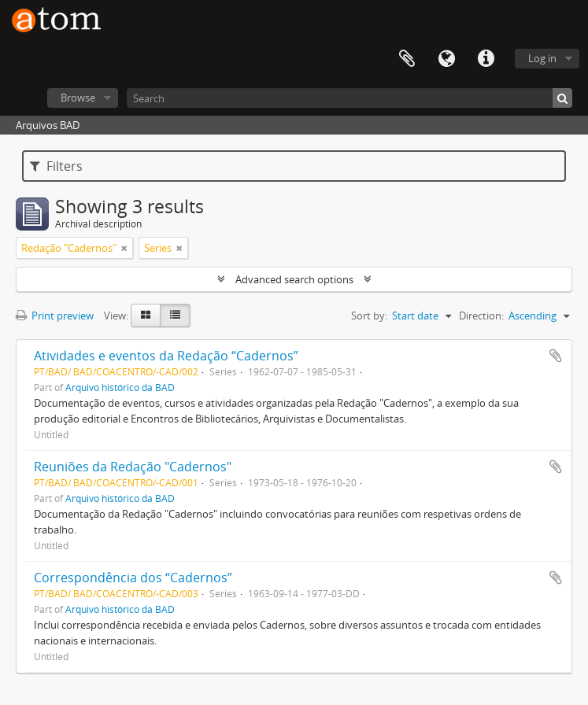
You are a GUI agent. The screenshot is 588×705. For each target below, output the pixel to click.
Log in (542, 58)
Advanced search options (294, 279)
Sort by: (369, 316)
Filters (56, 166)
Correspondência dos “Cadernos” (133, 578)
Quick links (486, 59)
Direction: (481, 316)
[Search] (349, 98)
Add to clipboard (556, 356)
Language (446, 59)
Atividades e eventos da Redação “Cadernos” (166, 356)
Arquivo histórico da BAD (120, 387)
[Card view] (146, 316)
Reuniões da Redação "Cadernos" (133, 467)
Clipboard (407, 59)
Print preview (55, 316)
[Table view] (175, 316)
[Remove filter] (124, 248)
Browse (78, 98)
